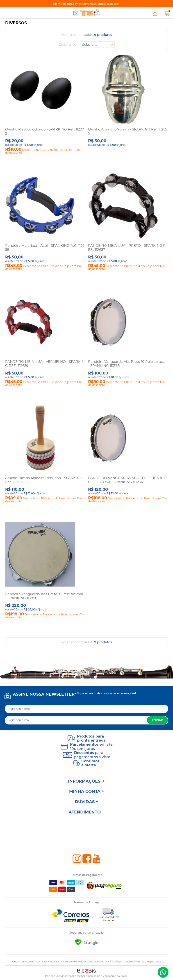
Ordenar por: (69, 45)
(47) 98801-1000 (163, 972)
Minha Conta (155, 13)
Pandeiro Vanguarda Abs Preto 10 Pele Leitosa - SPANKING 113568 (127, 364)
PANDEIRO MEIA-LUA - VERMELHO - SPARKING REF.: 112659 (45, 364)
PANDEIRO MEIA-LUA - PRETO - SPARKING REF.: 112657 (127, 248)
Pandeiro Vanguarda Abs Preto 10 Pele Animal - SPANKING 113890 (44, 596)
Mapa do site (154, 962)
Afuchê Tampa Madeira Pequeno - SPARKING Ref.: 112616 (44, 480)
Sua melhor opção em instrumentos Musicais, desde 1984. (86, 4)
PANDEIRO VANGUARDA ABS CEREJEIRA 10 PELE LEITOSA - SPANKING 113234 (127, 480)
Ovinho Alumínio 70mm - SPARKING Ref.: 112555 (127, 131)
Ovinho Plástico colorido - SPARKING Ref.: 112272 (45, 131)
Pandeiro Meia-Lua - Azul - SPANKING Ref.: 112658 (45, 248)
